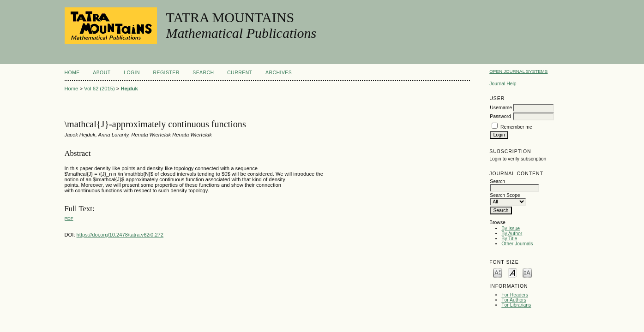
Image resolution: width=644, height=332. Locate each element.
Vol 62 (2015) (99, 89)
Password (500, 116)
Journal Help (503, 84)
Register (166, 73)
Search (203, 73)
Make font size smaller (498, 272)
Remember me (516, 127)
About (102, 73)
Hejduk (129, 89)
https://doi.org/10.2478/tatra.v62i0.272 (120, 235)
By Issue (511, 228)
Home (72, 73)
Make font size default (512, 272)
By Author (512, 234)
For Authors (514, 300)
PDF (69, 218)
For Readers (515, 295)
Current (240, 73)
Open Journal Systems (518, 71)
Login (132, 73)
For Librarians (516, 305)
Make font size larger (527, 272)
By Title (509, 239)
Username (501, 108)
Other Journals (517, 244)
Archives (279, 73)
